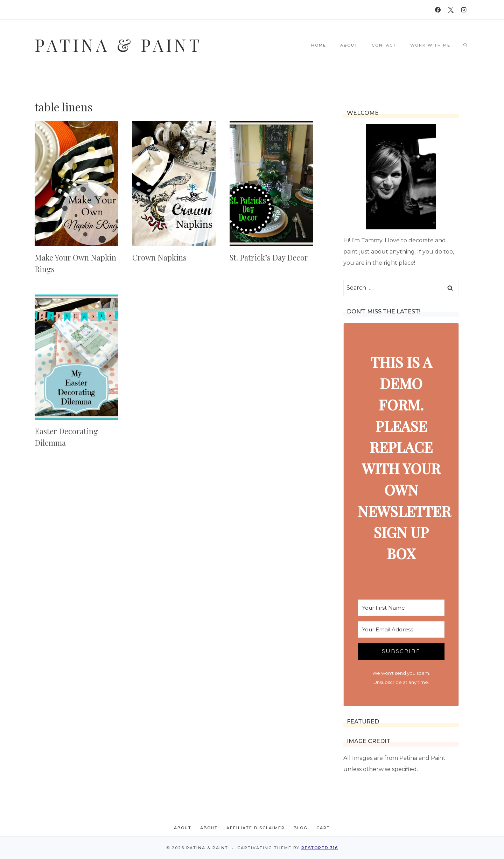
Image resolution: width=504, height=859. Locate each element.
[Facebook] (438, 10)
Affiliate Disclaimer (256, 828)
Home (319, 45)
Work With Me (430, 45)
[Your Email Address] (401, 629)
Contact (384, 45)
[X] (451, 10)
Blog (301, 828)
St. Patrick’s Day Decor (269, 257)
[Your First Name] (401, 608)
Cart (323, 828)
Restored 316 (320, 848)
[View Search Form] (465, 45)
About (349, 45)
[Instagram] (464, 10)
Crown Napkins (159, 257)
